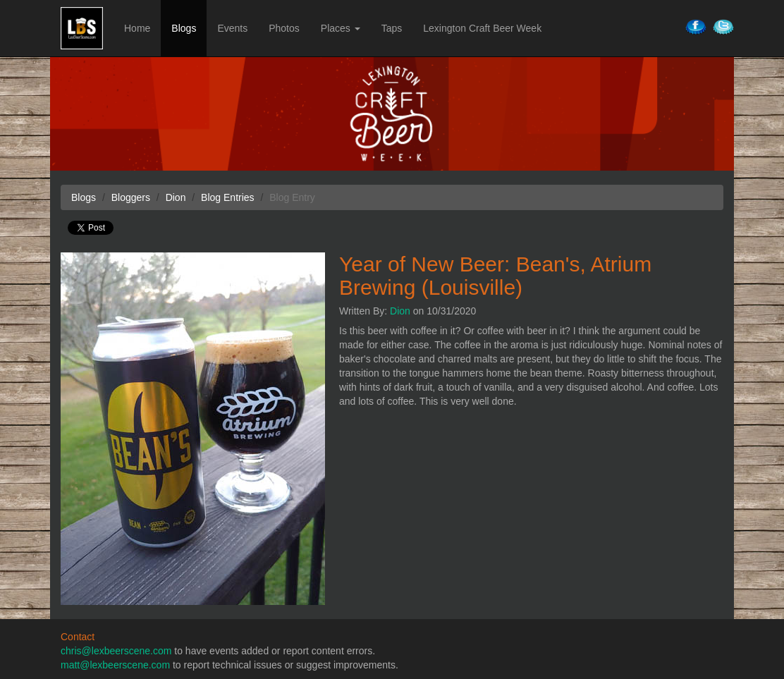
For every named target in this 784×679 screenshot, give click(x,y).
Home (137, 28)
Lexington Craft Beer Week (482, 28)
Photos (284, 28)
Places (341, 28)
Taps (392, 28)
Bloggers (131, 197)
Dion (400, 311)
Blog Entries (227, 197)
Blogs (184, 28)
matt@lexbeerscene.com (115, 665)
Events (232, 28)
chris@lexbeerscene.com (116, 651)
